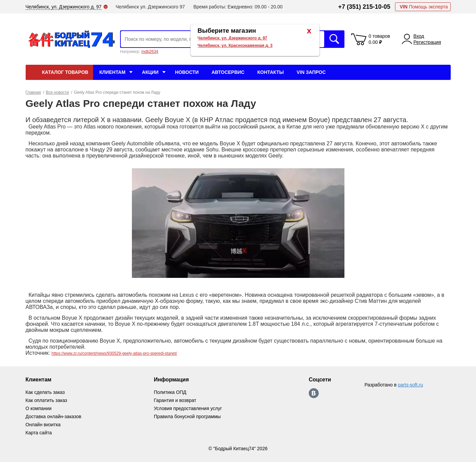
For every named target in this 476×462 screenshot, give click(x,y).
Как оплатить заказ (46, 400)
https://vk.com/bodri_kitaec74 (314, 393)
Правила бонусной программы (187, 416)
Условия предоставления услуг (188, 408)
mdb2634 (150, 52)
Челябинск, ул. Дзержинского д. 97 (233, 38)
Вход (419, 36)
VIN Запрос (311, 72)
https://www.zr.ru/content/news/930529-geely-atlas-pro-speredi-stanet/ (114, 353)
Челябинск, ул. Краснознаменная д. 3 (235, 46)
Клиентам (113, 72)
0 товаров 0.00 (380, 39)
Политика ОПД (170, 392)
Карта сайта (39, 433)
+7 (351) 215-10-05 (364, 7)
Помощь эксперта (424, 7)
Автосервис (228, 72)
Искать (334, 39)
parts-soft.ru (410, 385)
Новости (187, 72)
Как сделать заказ (45, 392)
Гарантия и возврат (175, 400)
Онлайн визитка (43, 425)
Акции (150, 72)
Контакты (271, 72)
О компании (39, 408)
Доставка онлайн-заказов (53, 416)
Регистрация (427, 42)
